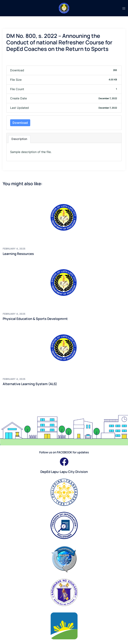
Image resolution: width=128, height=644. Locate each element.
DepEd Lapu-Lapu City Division (64, 472)
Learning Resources (18, 254)
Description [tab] (19, 139)
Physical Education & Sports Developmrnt (35, 319)
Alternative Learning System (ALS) (30, 384)
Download (20, 123)
